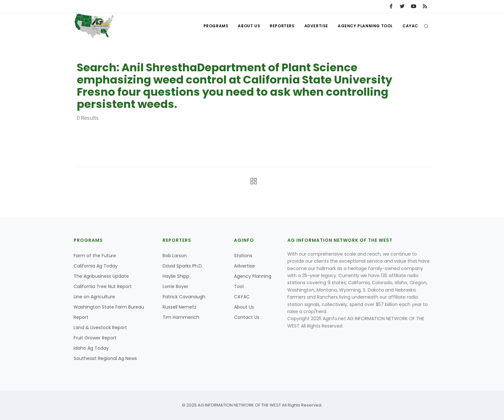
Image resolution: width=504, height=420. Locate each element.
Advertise (316, 26)
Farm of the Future (95, 256)
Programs (216, 26)
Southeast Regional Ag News (105, 358)
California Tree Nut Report (103, 286)
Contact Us (247, 317)
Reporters (282, 26)
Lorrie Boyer (175, 286)
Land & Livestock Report (100, 328)
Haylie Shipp (176, 276)
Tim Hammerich (181, 317)
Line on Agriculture (94, 297)
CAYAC (410, 26)
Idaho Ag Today (91, 348)
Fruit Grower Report (95, 338)
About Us (249, 26)
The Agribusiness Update (101, 276)
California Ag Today (96, 266)
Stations (243, 256)
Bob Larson (175, 256)
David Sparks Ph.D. (183, 266)
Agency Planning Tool (365, 26)
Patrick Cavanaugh (184, 297)
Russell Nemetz (180, 307)
